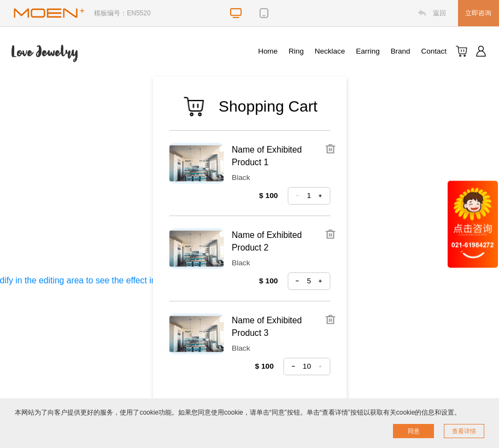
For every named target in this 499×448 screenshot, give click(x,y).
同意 (414, 431)
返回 (439, 13)
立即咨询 (478, 13)
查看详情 (464, 431)
